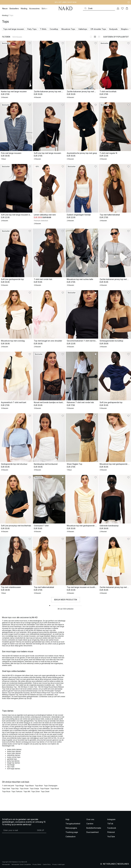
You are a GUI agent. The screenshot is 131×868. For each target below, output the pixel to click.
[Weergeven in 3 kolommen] (99, 37)
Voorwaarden (6, 864)
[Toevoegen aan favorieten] (30, 43)
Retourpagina (71, 828)
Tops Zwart (45, 791)
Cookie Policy (47, 864)
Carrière (90, 824)
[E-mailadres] (18, 830)
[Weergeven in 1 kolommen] (91, 37)
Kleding (5, 15)
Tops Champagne (51, 786)
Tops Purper (45, 789)
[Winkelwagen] (127, 8)
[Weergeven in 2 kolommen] (95, 37)
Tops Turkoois (17, 791)
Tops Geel (6, 789)
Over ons (90, 819)
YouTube (111, 836)
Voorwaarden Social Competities (21, 864)
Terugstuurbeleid (73, 824)
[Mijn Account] (118, 8)
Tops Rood (55, 789)
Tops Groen (24, 789)
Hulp (67, 819)
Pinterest (111, 832)
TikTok (110, 824)
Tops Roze (6, 791)
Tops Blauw (29, 786)
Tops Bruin (39, 786)
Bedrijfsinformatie (94, 828)
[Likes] (122, 8)
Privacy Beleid (37, 864)
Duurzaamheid (92, 832)
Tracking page (72, 832)
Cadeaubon (71, 836)
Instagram (111, 819)
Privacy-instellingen (59, 864)
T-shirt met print (8, 786)
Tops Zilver (35, 791)
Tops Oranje (34, 789)
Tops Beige (19, 786)
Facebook (112, 828)
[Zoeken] (99, 8)
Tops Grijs (15, 789)
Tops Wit (27, 791)
